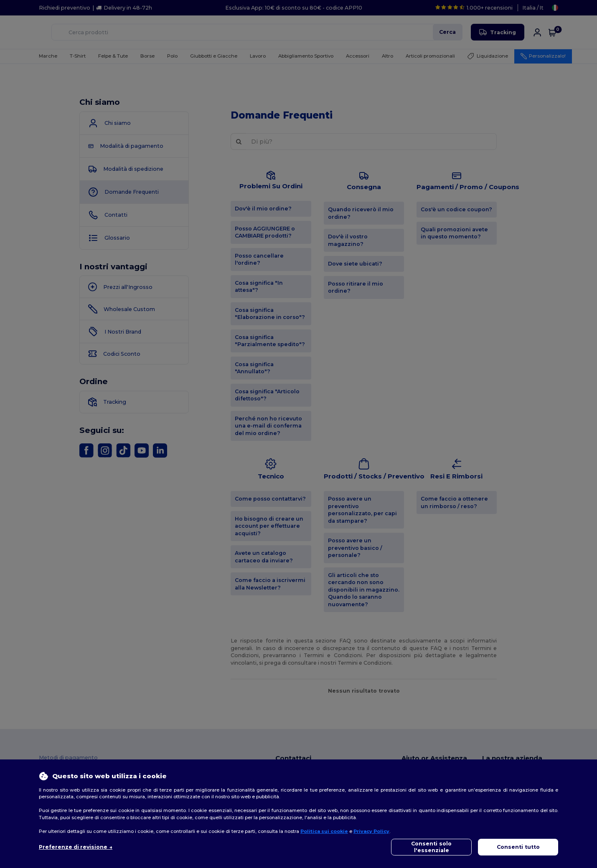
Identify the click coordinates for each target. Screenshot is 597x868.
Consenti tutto (518, 847)
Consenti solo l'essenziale (431, 847)
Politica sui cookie (324, 831)
